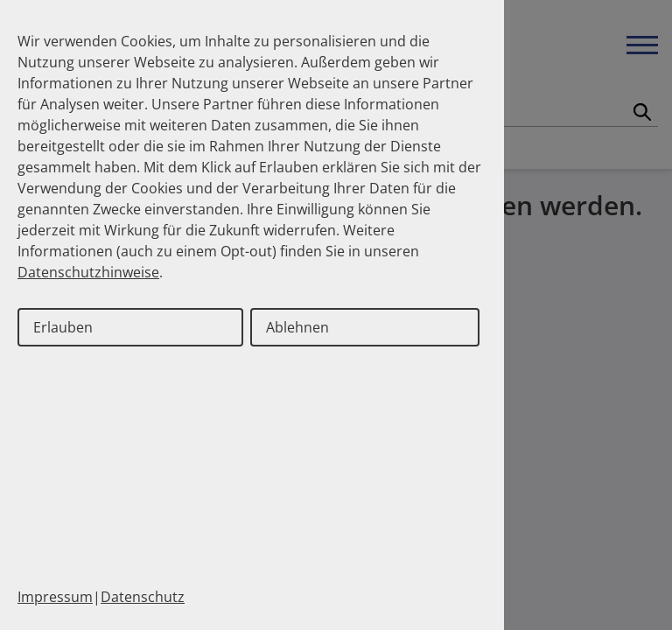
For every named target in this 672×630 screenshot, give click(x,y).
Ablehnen (297, 327)
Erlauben (63, 327)
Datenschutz (143, 597)
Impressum (55, 597)
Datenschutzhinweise (88, 272)
